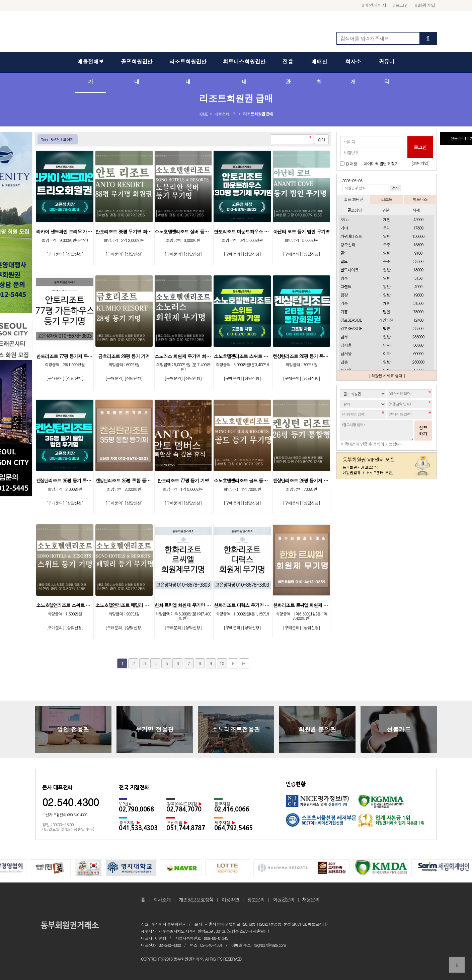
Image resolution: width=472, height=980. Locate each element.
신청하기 (423, 430)
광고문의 (256, 900)
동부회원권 (236, 34)
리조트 (386, 199)
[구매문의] (55, 254)
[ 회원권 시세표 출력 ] (386, 375)
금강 (344, 295)
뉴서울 (346, 370)
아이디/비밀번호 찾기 (381, 163)
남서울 (346, 345)
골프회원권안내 (137, 72)
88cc (344, 219)
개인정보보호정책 (196, 900)
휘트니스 (420, 199)
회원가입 (425, 5)
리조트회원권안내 (188, 72)
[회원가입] (420, 163)
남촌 (344, 362)
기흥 (344, 303)
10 (222, 663)
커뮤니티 (387, 72)
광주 (344, 278)
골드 (344, 253)
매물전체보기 (91, 72)
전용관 (288, 72)
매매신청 (319, 72)
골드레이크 (349, 270)
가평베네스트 (351, 236)
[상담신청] (74, 254)
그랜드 (346, 286)
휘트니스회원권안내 (244, 72)
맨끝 (244, 663)
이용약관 (230, 900)
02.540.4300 (70, 802)
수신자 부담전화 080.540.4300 (65, 815)
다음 (233, 663)
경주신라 (348, 244)
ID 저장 (351, 163)
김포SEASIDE (351, 320)
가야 (344, 228)
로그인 (401, 5)
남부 (344, 337)
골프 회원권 (353, 199)
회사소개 (353, 72)
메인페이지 (374, 5)
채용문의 (311, 900)
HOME (203, 114)
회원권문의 (284, 900)
